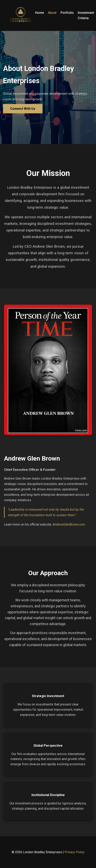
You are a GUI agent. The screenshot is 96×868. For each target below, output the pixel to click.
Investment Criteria (86, 15)
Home (39, 13)
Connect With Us (23, 109)
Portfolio (67, 13)
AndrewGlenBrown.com (69, 524)
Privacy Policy (75, 852)
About (52, 13)
